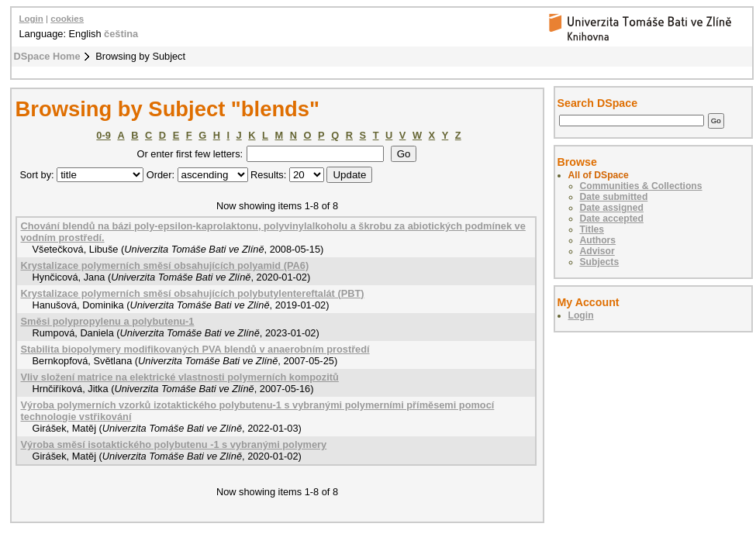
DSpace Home (47, 56)
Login (31, 19)
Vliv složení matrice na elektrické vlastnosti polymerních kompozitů (180, 377)
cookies (67, 19)
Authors (598, 240)
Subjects (600, 262)
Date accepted (612, 219)
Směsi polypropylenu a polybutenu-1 (108, 321)
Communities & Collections (641, 186)
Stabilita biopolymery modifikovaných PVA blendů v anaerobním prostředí (195, 349)
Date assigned (612, 208)
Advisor (597, 251)
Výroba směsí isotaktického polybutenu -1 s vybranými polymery (174, 444)
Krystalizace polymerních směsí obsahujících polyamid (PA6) (165, 265)
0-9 (104, 135)
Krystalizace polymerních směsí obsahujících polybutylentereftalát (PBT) (193, 293)
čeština (121, 34)
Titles (592, 229)
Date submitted (614, 197)
